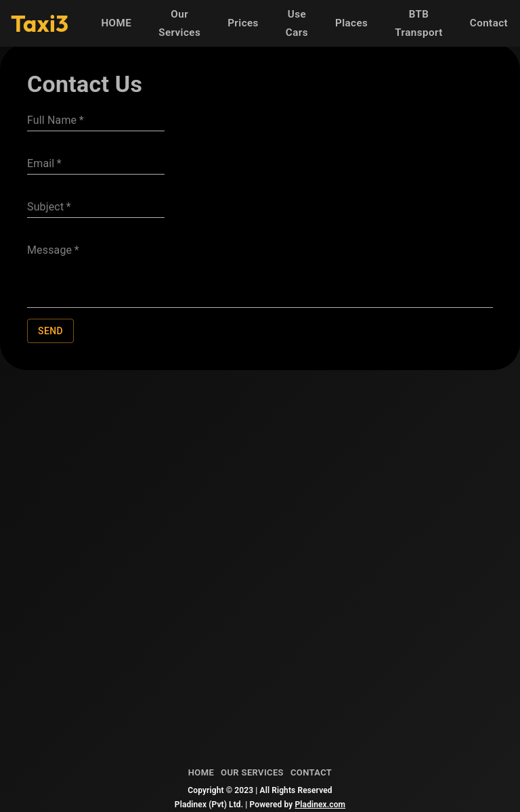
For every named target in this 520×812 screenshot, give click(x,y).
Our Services (179, 23)
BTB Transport (418, 23)
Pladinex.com (321, 805)
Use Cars (297, 23)
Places (351, 23)
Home (201, 773)
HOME (116, 23)
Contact (489, 23)
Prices (243, 23)
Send (50, 331)
